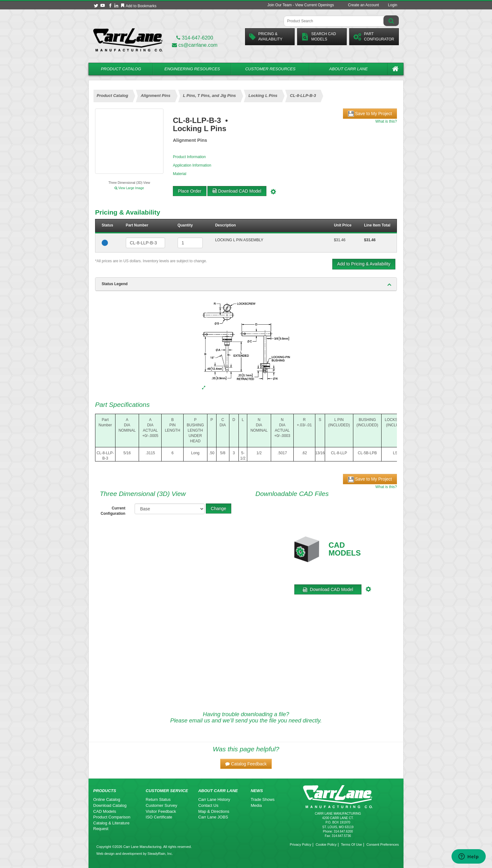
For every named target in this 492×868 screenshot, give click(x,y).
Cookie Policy (326, 844)
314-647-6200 (195, 38)
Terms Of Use (351, 844)
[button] (246, 764)
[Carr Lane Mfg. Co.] (128, 40)
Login (393, 5)
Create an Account (364, 5)
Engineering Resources (192, 69)
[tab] (246, 284)
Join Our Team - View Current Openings (301, 5)
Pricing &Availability (266, 37)
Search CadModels (319, 37)
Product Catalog (121, 69)
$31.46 (340, 240)
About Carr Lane (348, 69)
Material (180, 174)
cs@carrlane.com (195, 45)
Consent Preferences (383, 844)
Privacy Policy (300, 844)
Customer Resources (270, 69)
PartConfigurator (374, 37)
